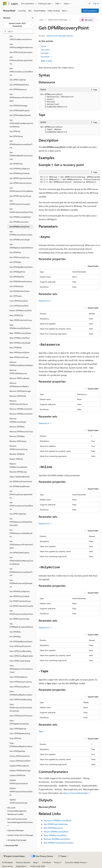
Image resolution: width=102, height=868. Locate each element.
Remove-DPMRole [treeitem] (17, 427)
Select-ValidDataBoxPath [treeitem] (20, 477)
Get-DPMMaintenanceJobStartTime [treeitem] (21, 144)
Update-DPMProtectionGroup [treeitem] (18, 801)
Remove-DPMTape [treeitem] (17, 436)
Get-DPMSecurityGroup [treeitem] (19, 257)
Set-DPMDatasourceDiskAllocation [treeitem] (21, 533)
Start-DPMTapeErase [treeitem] (18, 729)
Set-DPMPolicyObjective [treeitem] (20, 591)
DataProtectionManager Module (60, 36)
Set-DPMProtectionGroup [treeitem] (20, 601)
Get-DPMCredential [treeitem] (18, 80)
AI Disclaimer (7, 862)
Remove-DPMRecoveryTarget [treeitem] (18, 420)
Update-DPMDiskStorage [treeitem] (20, 770)
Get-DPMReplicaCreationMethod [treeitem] (21, 246)
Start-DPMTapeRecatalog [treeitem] (20, 733)
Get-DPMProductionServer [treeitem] (21, 183)
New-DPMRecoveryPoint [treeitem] (20, 338)
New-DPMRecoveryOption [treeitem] (20, 333)
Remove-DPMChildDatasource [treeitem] (18, 372)
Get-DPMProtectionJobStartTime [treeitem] (21, 210)
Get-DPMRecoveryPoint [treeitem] (19, 227)
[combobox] (18, 25)
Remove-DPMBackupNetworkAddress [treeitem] (21, 364)
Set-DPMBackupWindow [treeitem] (20, 486)
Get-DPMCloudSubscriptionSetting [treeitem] (21, 60)
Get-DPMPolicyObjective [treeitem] (20, 169)
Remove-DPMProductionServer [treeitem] (19, 402)
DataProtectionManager (58, 20)
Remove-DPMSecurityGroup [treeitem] (21, 431)
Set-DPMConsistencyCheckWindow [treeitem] (21, 506)
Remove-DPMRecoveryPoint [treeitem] (21, 414)
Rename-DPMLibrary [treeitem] (18, 441)
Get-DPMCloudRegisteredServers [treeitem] (21, 46)
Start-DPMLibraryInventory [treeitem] (21, 682)
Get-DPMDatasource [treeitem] (18, 89)
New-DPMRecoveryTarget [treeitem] (20, 343)
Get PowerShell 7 (90, 11)
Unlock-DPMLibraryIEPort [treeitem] (20, 761)
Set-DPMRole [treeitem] (15, 632)
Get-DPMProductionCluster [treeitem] (21, 178)
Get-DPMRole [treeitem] (15, 252)
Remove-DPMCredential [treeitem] (19, 378)
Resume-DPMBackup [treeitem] (18, 472)
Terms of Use (7, 866)
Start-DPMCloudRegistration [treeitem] (21, 656)
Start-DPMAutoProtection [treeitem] (20, 646)
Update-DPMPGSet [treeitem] (18, 775)
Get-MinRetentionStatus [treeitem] (20, 291)
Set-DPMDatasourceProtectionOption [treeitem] (21, 545)
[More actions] (98, 20)
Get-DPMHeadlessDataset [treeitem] (20, 115)
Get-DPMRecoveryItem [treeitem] (19, 222)
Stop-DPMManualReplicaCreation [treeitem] (21, 745)
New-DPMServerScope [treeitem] (19, 357)
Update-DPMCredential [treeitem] (19, 766)
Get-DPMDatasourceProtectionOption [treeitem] (21, 97)
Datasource (45, 301)
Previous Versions (23, 862)
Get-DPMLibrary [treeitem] (16, 136)
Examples (46, 53)
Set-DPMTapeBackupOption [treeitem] (21, 641)
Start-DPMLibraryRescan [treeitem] (20, 687)
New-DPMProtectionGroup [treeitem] (21, 320)
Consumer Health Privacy (75, 862)
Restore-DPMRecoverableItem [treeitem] (18, 465)
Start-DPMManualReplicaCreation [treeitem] (21, 693)
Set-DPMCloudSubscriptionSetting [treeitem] (21, 494)
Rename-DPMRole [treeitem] (17, 454)
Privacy (57, 862)
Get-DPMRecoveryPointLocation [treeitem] (21, 233)
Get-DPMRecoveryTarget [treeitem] (20, 240)
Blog (35, 862)
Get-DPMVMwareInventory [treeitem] (21, 281)
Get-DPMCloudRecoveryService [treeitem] (21, 38)
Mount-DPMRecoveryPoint (56, 832)
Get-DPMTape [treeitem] (15, 262)
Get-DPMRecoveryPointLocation (59, 843)
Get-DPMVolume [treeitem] (17, 286)
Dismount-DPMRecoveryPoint (58, 820)
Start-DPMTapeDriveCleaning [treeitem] (19, 722)
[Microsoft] (5, 4)
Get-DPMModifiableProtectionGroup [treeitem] (21, 156)
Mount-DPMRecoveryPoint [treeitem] (21, 310)
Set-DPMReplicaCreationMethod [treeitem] (21, 625)
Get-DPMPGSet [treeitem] (16, 164)
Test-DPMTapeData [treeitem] (17, 751)
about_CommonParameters (76, 793)
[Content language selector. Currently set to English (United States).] (14, 856)
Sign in (96, 3)
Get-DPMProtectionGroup (56, 824)
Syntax (45, 46)
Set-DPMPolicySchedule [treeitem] (19, 596)
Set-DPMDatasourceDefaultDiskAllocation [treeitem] (21, 522)
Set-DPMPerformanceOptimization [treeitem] (21, 583)
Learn (41, 20)
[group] (69, 180)
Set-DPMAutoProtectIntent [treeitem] (21, 481)
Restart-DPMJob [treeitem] (16, 459)
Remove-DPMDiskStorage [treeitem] (20, 391)
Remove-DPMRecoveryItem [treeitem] (21, 409)
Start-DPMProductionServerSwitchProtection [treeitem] (21, 708)
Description (45, 50)
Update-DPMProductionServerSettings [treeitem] (21, 791)
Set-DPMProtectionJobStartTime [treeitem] (21, 612)
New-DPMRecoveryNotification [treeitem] (20, 327)
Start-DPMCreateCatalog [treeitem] (20, 661)
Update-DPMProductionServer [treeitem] (19, 782)
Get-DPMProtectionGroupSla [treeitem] (20, 202)
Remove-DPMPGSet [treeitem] (18, 396)
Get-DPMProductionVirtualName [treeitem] (21, 190)
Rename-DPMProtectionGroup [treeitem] (18, 448)
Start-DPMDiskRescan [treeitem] (19, 677)
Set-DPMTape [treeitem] (15, 637)
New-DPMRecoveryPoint (55, 835)
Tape (42, 731)
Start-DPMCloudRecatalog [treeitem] (20, 651)
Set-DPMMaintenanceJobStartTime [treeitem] (21, 572)
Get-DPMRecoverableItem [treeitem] (20, 217)
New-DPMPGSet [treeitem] (16, 315)
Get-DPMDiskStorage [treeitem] (18, 106)
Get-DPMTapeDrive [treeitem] (17, 272)
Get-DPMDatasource (53, 828)
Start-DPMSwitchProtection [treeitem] (21, 716)
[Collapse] (33, 18)
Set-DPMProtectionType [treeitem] (19, 619)
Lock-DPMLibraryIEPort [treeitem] (19, 306)
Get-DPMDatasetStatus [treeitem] (19, 85)
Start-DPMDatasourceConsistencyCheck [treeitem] (21, 669)
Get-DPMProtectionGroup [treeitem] (20, 196)
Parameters (47, 57)
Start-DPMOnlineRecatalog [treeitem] (21, 699)
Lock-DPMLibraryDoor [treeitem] (19, 301)
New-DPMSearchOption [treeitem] (19, 352)
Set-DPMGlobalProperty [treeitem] (19, 553)
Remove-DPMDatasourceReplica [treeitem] (19, 385)
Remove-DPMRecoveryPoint (57, 839)
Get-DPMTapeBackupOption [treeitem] (21, 267)
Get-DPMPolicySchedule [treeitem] (20, 173)
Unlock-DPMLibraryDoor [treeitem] (20, 756)
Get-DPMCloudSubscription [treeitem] (21, 52)
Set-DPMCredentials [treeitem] (18, 514)
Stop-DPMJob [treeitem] (15, 738)
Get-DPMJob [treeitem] (15, 131)
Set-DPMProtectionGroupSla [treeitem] (21, 606)
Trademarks (20, 866)
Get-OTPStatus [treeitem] (16, 296)
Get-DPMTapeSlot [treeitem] (17, 277)
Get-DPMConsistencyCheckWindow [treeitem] (21, 72)
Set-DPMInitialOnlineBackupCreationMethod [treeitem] (21, 561)
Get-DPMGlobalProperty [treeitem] (20, 110)
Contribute (46, 862)
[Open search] (90, 4)
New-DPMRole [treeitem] (16, 348)
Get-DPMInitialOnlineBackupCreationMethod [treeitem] (21, 123)
